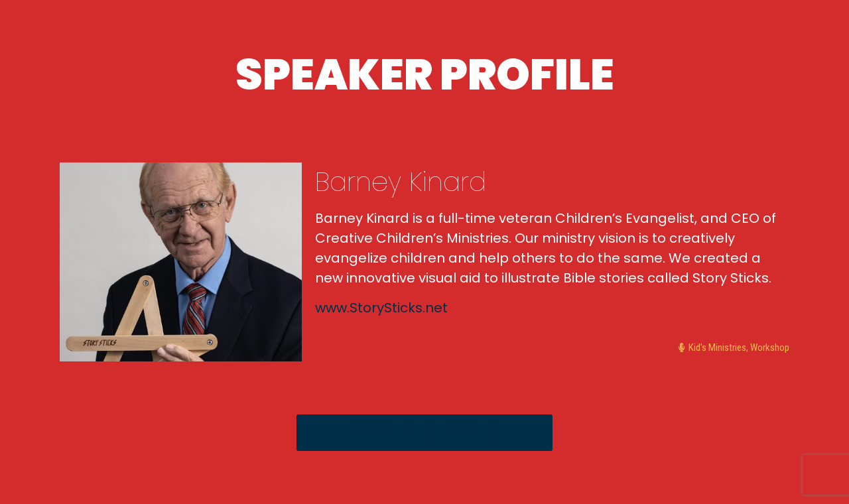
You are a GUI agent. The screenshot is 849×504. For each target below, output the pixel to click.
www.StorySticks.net (381, 308)
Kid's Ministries (717, 347)
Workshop (770, 347)
